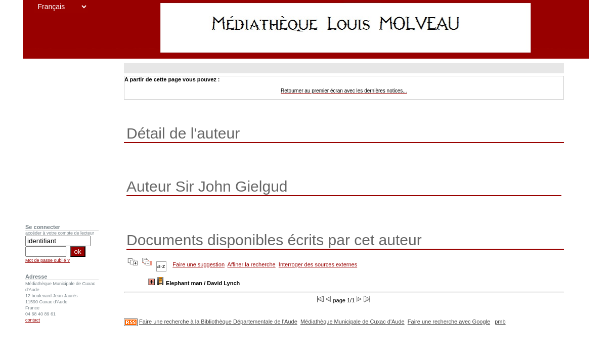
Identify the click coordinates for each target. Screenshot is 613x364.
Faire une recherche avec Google (449, 322)
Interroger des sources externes (318, 264)
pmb (500, 322)
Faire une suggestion (199, 264)
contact (33, 320)
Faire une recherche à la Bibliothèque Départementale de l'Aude (218, 322)
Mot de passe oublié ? (48, 260)
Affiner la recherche (252, 264)
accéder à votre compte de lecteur (60, 233)
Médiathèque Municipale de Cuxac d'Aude (353, 322)
